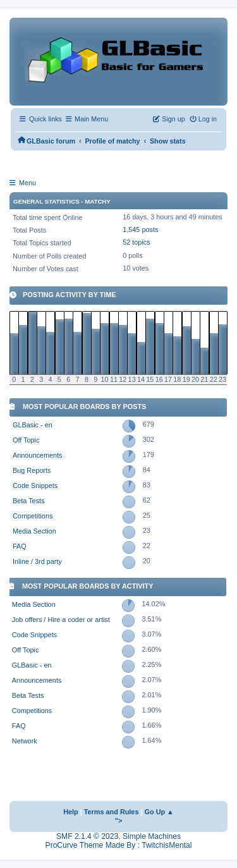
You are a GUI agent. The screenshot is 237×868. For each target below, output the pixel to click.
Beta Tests (29, 501)
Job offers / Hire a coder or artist (61, 620)
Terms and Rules (112, 812)
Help (71, 812)
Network (25, 741)
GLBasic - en (33, 425)
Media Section (34, 531)
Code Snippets (35, 486)
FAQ (20, 546)
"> (119, 821)
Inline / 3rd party (37, 561)
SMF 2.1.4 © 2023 (87, 836)
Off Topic (26, 440)
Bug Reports (32, 470)
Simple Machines (152, 836)
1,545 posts (140, 229)
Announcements (37, 455)
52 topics (136, 242)
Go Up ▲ (159, 812)
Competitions (33, 516)
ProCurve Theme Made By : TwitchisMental (119, 845)
